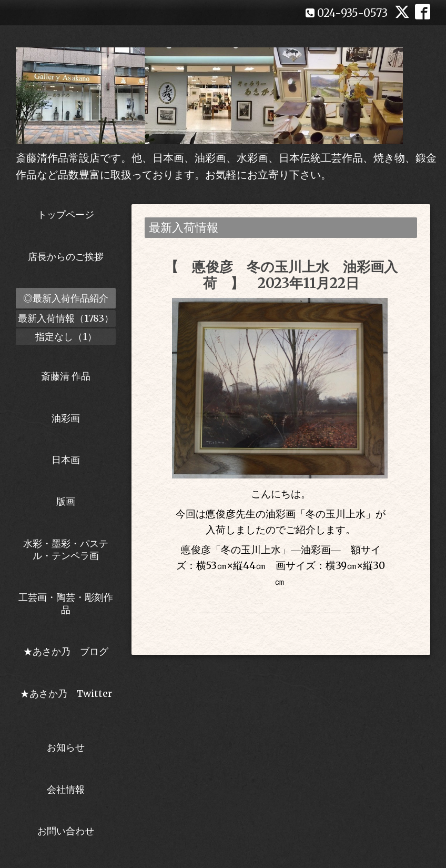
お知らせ (66, 747)
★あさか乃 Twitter (66, 700)
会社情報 (66, 789)
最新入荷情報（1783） (66, 318)
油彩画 (66, 418)
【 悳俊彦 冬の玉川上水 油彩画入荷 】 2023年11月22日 (281, 275)
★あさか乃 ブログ (69, 651)
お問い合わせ (66, 831)
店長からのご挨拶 (66, 257)
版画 (66, 501)
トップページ (66, 214)
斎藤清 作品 (66, 376)
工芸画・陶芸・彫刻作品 (66, 603)
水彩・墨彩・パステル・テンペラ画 (66, 550)
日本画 (66, 460)
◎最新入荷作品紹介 (66, 298)
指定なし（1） (66, 337)
